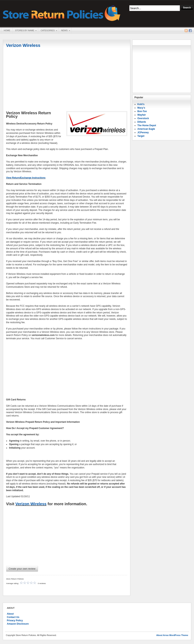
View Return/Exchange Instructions (26, 178)
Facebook (190, 31)
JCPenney (143, 132)
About (10, 614)
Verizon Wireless (23, 45)
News (64, 31)
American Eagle (146, 129)
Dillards (142, 122)
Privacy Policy (15, 620)
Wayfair (142, 115)
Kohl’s (141, 104)
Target (141, 136)
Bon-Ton (142, 111)
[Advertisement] (67, 80)
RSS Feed (186, 31)
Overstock (143, 118)
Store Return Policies (62, 13)
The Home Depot (147, 125)
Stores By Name (24, 31)
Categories (47, 31)
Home (7, 30)
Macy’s (141, 108)
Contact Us (13, 617)
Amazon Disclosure (18, 624)
